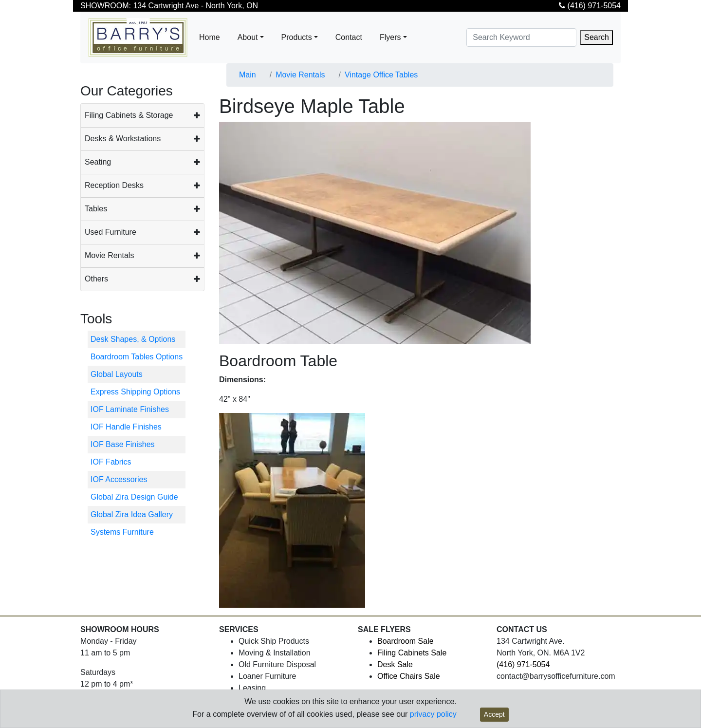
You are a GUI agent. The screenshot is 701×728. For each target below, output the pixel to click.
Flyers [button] (390, 37)
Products (297, 37)
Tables (96, 209)
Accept (494, 714)
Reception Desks (114, 185)
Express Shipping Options (135, 392)
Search (597, 37)
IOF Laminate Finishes (130, 409)
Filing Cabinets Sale (412, 653)
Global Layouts (117, 374)
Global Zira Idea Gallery (132, 514)
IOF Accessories (119, 479)
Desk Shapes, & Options (133, 339)
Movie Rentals (109, 255)
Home (210, 37)
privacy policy (433, 714)
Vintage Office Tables (381, 75)
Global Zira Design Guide (134, 497)
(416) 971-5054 (590, 6)
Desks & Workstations (123, 139)
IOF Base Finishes (123, 444)
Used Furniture (111, 232)
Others (96, 279)
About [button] (248, 37)
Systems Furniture (122, 532)
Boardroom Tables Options (137, 357)
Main (248, 75)
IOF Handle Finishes (126, 427)
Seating (98, 162)
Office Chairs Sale (409, 676)
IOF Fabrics (111, 462)
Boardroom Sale (406, 641)
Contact (349, 37)
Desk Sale (395, 664)
